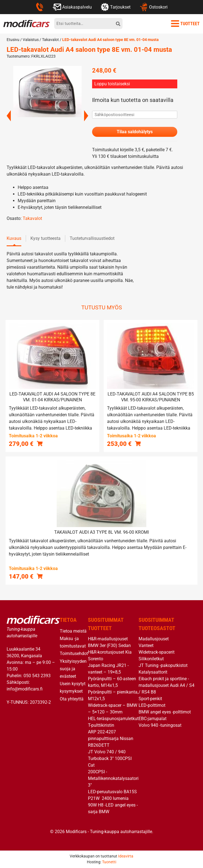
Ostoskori (153, 7)
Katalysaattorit (153, 672)
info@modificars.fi (25, 689)
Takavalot (50, 40)
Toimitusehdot (74, 653)
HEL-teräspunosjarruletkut (113, 719)
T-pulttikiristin (101, 725)
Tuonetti (109, 862)
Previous (9, 116)
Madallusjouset (154, 639)
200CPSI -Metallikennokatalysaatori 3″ (113, 778)
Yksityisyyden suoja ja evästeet (73, 669)
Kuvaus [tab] (14, 238)
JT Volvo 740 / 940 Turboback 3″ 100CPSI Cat (110, 758)
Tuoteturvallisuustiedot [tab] (92, 238)
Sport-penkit (150, 699)
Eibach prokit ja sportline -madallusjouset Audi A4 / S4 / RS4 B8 (166, 685)
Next (86, 116)
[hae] (118, 24)
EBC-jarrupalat (153, 719)
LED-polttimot (152, 705)
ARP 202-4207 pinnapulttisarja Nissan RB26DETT (111, 739)
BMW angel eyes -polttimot (165, 712)
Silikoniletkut (151, 659)
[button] (40, 444)
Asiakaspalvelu (72, 7)
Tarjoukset (116, 7)
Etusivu (13, 40)
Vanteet (146, 645)
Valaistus (31, 40)
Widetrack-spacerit (157, 652)
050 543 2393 (37, 676)
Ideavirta (126, 856)
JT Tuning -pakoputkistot (163, 665)
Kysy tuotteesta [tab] (45, 238)
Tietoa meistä (73, 631)
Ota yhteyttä (72, 699)
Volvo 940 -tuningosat (160, 725)
